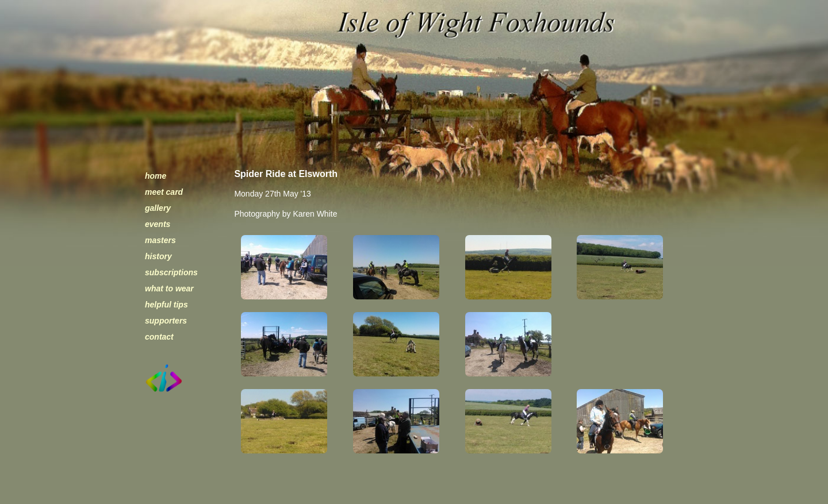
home (156, 176)
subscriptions (171, 272)
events (158, 224)
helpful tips (166, 305)
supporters (166, 321)
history (158, 256)
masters (160, 240)
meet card (164, 192)
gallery (158, 208)
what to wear (169, 288)
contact (159, 337)
